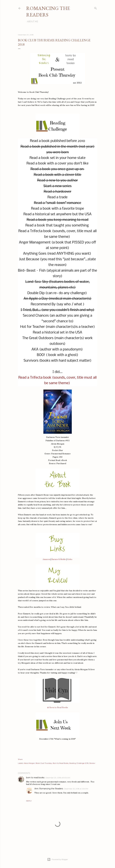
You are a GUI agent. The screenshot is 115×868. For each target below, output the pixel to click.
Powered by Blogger (58, 859)
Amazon (46, 559)
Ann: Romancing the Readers (49, 789)
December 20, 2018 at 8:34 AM (58, 778)
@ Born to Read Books (58, 707)
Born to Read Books (61, 763)
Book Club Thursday (44, 763)
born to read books (35, 778)
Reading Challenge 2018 (79, 763)
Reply (29, 801)
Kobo (70, 559)
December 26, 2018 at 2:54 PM (76, 789)
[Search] (96, 8)
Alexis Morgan (29, 763)
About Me (33, 22)
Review (92, 763)
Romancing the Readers (48, 11)
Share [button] (20, 759)
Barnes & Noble (59, 559)
